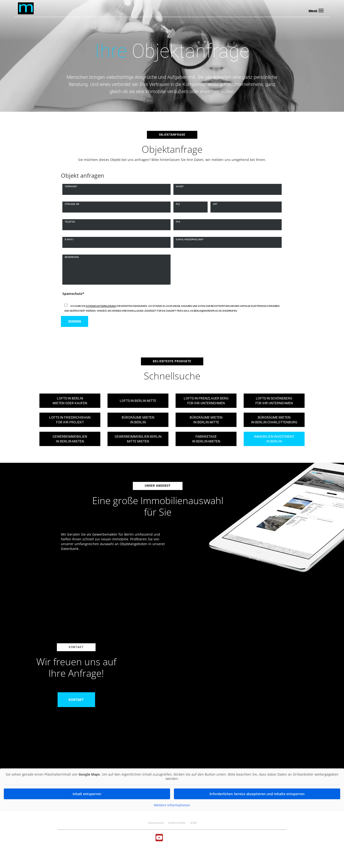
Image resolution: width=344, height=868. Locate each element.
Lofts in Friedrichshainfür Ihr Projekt (70, 420)
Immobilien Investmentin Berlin (274, 439)
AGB (193, 823)
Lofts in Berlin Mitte (138, 401)
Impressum (156, 823)
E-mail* (69, 239)
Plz (178, 204)
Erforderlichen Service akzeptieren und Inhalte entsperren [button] (257, 794)
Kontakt (76, 700)
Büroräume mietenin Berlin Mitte (206, 420)
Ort (215, 204)
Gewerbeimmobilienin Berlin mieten (70, 439)
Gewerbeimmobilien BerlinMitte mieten (138, 439)
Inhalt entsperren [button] (87, 794)
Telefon (70, 222)
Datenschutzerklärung (101, 306)
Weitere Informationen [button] (172, 805)
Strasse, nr (72, 204)
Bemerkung (72, 257)
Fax (178, 222)
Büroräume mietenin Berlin (138, 420)
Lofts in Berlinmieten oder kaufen (70, 401)
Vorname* (71, 186)
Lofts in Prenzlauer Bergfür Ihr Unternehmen (206, 401)
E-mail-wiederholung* (190, 239)
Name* (180, 186)
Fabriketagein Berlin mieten (206, 439)
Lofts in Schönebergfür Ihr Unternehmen (274, 401)
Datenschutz (177, 823)
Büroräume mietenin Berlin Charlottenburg (274, 420)
